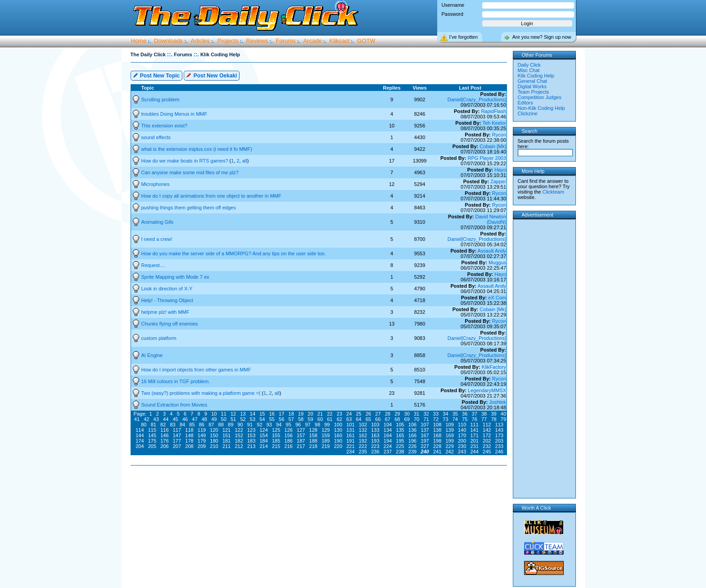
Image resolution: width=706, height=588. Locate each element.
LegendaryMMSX (487, 390)
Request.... (153, 265)
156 (289, 435)
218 (313, 446)
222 (363, 446)
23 (339, 414)
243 (462, 452)
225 (400, 446)
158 (313, 435)
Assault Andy (492, 251)
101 (350, 425)
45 (175, 419)
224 (388, 446)
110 (462, 425)
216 (289, 446)
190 (338, 441)
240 (425, 452)
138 (437, 430)
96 (298, 425)
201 (475, 441)
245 (487, 452)
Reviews (257, 41)
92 (259, 425)
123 (251, 430)
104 (388, 425)
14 (253, 414)
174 (140, 441)
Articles (200, 41)
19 (301, 414)
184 (263, 441)
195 (400, 441)
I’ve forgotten (464, 37)
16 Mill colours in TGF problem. (176, 381)
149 (202, 435)
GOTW (366, 41)
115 (152, 430)
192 (363, 441)
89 (231, 425)
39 (493, 414)
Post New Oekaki (211, 75)
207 (177, 446)
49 (214, 419)
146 (164, 435)
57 (291, 419)
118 (189, 430)
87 (211, 425)
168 (437, 435)
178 (189, 441)
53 (253, 419)
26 (368, 414)
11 (224, 414)
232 (487, 446)
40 (503, 414)
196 (412, 441)
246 (499, 452)
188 (313, 441)
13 (243, 414)
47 (195, 419)
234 (350, 452)
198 (437, 441)
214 (263, 446)
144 (140, 435)
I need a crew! (157, 239)
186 (289, 441)
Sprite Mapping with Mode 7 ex (175, 277)
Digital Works (532, 86)
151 (226, 435)
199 (449, 441)
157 (301, 435)
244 (475, 452)
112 (487, 425)
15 (262, 414)
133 (375, 430)
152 (239, 435)
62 (339, 419)
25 (358, 414)
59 (310, 419)
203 (499, 441)
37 (475, 414)
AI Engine (152, 355)
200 (462, 441)
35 (455, 414)
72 (436, 419)
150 (214, 435)
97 (308, 425)
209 (202, 446)
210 (214, 446)
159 (326, 435)
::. (170, 54)
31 (416, 414)
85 (192, 425)
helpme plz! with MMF (165, 312)
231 (475, 446)
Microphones (156, 184)
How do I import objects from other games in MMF (196, 370)
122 (239, 430)
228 (437, 446)
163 (375, 435)
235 (363, 452)
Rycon (499, 135)
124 (263, 430)
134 (388, 430)
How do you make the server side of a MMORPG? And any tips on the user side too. (234, 253)
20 (310, 414)
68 (397, 419)
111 (475, 425)
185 (276, 441)
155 (276, 435)
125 (276, 430)
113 (499, 425)
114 (140, 430)
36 (465, 414)
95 (289, 425)
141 (475, 430)
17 (281, 414)
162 (363, 435)
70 (416, 419)
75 (465, 419)
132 (363, 430)
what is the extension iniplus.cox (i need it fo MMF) (197, 149)
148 (189, 435)
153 (251, 435)
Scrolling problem (161, 100)
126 (289, 430)
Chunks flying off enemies (170, 324)
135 (400, 430)
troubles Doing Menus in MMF (174, 114)
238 (400, 452)
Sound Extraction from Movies (174, 405)
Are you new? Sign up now (542, 37)
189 (326, 441)
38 (484, 414)
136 (412, 430)
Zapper (498, 181)
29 (397, 414)
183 (251, 441)
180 (214, 441)
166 (412, 435)
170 (462, 435)
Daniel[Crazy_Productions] (477, 100)
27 (378, 414)
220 (338, 446)
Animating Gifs (158, 222)
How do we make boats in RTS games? (186, 161)
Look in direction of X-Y (167, 289)
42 (146, 419)
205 (152, 446)
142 (487, 430)
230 (462, 446)
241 (437, 452)
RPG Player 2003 (487, 158)
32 (426, 414)
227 (425, 446)
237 (388, 452)
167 (425, 435)
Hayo (500, 170)
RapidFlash (493, 111)
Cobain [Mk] (493, 146)
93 (269, 425)
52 (243, 419)
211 (226, 446)
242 (449, 452)
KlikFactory (494, 367)
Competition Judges (540, 97)
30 (407, 414)
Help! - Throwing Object (167, 300)
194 (388, 441)
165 (400, 435)
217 (301, 446)
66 (378, 419)
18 (291, 414)
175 (152, 441)
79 (503, 419)
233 (499, 446)
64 (358, 419)
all (245, 161)
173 (499, 435)
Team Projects (534, 92)
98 (317, 425)
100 (338, 425)
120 (214, 430)
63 (349, 419)
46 (185, 419)
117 (177, 430)
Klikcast (340, 41)
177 (177, 441)
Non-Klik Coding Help (541, 108)
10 (214, 414)
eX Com (497, 298)
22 (330, 414)
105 (400, 425)
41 (137, 419)
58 (301, 419)
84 (182, 425)
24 (349, 414)
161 (350, 435)
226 (412, 446)
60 (320, 419)
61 (330, 419)
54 (262, 419)
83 (172, 425)
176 (164, 441)
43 (156, 419)
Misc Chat (529, 70)
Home (139, 41)
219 (326, 446)
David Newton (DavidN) (491, 219)
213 (251, 446)
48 (204, 419)
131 (350, 430)
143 (499, 430)
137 (425, 430)
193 (375, 441)
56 (281, 419)
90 (240, 425)
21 (320, 414)
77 (484, 419)
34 (445, 414)
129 (326, 430)
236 (375, 452)
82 (163, 425)
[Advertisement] (321, 494)
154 (263, 435)
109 (449, 425)
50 (224, 419)
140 (462, 430)
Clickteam (553, 192)
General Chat (532, 81)
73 (445, 419)
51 (233, 419)
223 (375, 446)
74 (455, 419)
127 (301, 430)
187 (301, 441)
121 (226, 430)
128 (313, 430)
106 (412, 425)
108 (437, 425)
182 (239, 441)
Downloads (168, 41)
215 (276, 446)
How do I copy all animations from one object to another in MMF (211, 196)
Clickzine (528, 113)
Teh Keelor (494, 123)
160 (338, 435)
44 (166, 419)
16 (272, 414)
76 (475, 419)
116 (164, 430)
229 (449, 446)
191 (350, 441)
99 (327, 425)
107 (425, 425)
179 (202, 441)
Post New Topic (156, 75)
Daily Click (529, 65)
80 (144, 425)
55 (272, 419)
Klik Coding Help (536, 76)
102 (363, 425)
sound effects (156, 137)
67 (388, 419)
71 (426, 419)
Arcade (312, 41)
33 (436, 414)
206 (164, 446)
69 (407, 419)
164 (388, 435)
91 (250, 425)
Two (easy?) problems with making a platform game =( (202, 393)
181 (226, 441)
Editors (525, 103)
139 (449, 430)
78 (493, 419)
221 (350, 446)
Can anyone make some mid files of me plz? (190, 172)
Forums (286, 41)
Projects (228, 41)
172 (487, 435)
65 (368, 419)
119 (202, 430)
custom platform (159, 338)
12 (233, 414)
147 (177, 435)
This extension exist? (165, 126)
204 (140, 446)
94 (279, 425)
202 (487, 441)
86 (202, 425)
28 (388, 414)
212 (239, 446)
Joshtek (498, 402)
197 (425, 441)
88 (221, 425)
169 (449, 435)
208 (189, 446)
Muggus (497, 262)
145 (152, 435)
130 (338, 430)
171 (475, 435)
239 (412, 452)
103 (375, 425)
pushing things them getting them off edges (189, 208)
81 (154, 425)
